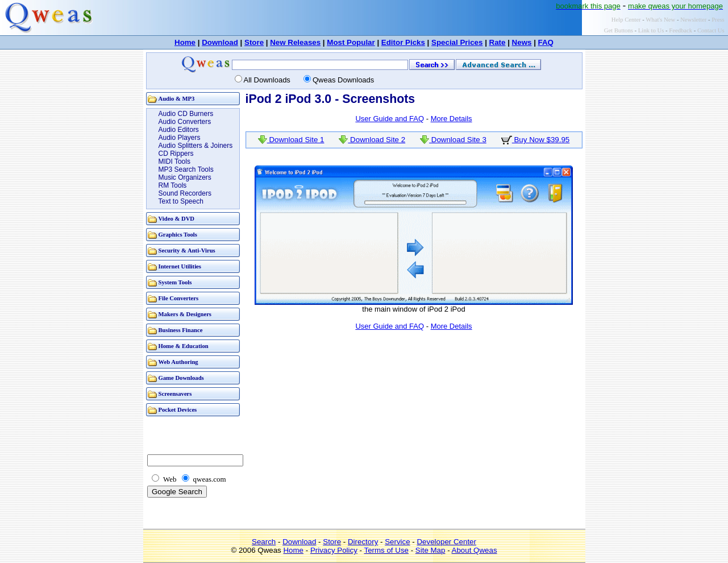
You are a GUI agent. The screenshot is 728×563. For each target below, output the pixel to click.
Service (397, 542)
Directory (363, 542)
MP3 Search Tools (186, 169)
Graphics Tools (178, 235)
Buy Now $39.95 (536, 140)
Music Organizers (185, 177)
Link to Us (651, 30)
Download (220, 42)
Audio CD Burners (186, 114)
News (522, 42)
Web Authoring (178, 362)
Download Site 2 (372, 140)
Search (264, 542)
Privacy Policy (334, 550)
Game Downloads (181, 378)
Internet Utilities (180, 266)
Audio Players (180, 138)
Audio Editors (179, 130)
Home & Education (184, 346)
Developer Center (446, 542)
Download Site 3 (453, 140)
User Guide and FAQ (390, 119)
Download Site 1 (291, 140)
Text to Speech (181, 201)
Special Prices (457, 42)
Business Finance (181, 330)
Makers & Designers (185, 314)
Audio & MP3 (177, 99)
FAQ (546, 42)
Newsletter (693, 20)
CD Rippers (176, 154)
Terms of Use (386, 550)
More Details (452, 119)
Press (718, 20)
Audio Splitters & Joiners (196, 146)
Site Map (430, 550)
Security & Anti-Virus (187, 251)
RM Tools (173, 185)
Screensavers (175, 394)
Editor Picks (403, 42)
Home (185, 42)
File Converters (179, 298)
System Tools (175, 282)
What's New (660, 20)
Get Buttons (619, 30)
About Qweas (475, 550)
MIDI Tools (174, 162)
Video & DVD (177, 219)
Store (254, 42)
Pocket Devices (178, 410)
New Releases (295, 42)
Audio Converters (185, 122)
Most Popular (351, 42)
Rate (498, 42)
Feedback (681, 30)
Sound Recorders (185, 193)
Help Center (626, 20)
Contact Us (711, 30)
